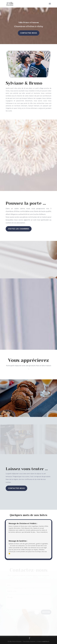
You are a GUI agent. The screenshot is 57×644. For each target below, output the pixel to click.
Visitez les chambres (19, 229)
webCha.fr (46, 641)
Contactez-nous (28, 33)
